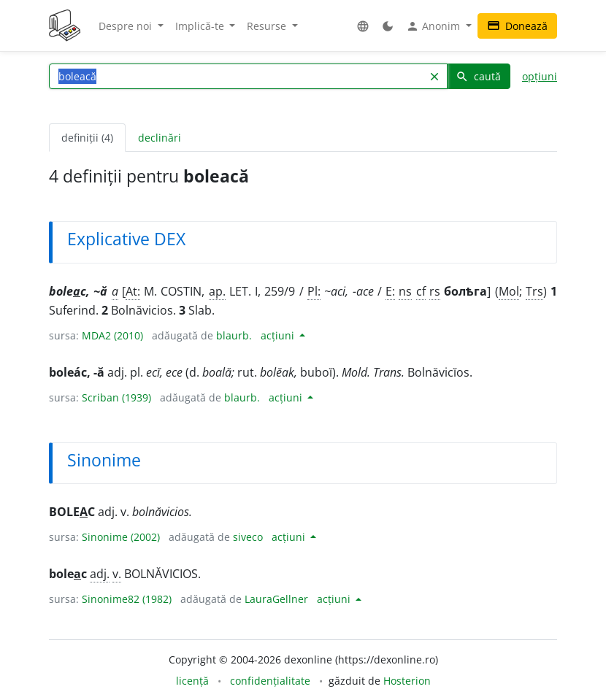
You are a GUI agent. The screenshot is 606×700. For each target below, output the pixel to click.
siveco (248, 537)
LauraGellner (276, 599)
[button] (363, 26)
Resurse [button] (268, 26)
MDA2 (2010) (112, 335)
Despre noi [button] (127, 26)
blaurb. (234, 335)
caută (478, 76)
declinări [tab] (160, 138)
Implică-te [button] (201, 26)
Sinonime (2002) (121, 537)
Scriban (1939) (116, 397)
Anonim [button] (434, 26)
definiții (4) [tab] (87, 138)
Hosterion (407, 681)
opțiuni (540, 76)
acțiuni (279, 335)
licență (192, 681)
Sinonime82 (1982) (127, 599)
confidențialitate (270, 681)
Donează (517, 26)
